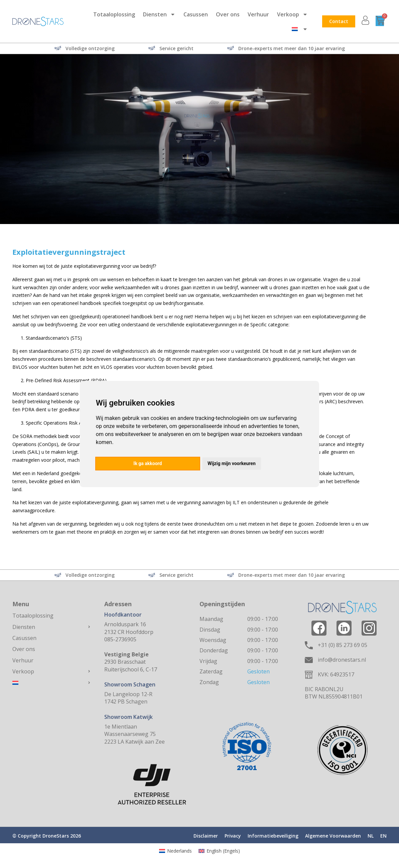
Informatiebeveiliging (273, 836)
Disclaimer (206, 836)
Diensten (159, 14)
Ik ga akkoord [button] (148, 463)
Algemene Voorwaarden (333, 836)
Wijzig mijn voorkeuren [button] (232, 463)
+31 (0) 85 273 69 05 (343, 645)
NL (371, 836)
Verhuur (258, 14)
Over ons (228, 14)
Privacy (233, 836)
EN (383, 836)
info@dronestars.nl (342, 660)
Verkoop (292, 14)
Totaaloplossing (114, 14)
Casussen (196, 14)
